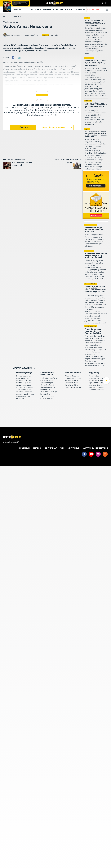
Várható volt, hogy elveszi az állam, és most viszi (94, 230)
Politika (47, 10)
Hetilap (17, 10)
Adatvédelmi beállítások (96, 461)
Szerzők (37, 461)
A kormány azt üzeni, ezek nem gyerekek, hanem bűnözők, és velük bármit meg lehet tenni (95, 63)
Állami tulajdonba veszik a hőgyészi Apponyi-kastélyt (93, 331)
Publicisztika (89, 58)
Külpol (87, 18)
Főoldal (7, 17)
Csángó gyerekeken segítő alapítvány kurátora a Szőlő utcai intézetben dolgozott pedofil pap (96, 134)
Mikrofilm (88, 100)
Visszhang (17, 17)
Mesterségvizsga (24, 386)
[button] (104, 10)
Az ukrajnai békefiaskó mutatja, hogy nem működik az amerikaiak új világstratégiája (95, 23)
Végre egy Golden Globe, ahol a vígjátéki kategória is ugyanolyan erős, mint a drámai (96, 105)
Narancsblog (89, 251)
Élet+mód (81, 10)
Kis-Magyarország (91, 225)
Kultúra (70, 10)
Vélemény (36, 10)
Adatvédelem (74, 461)
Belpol (87, 129)
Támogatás (93, 10)
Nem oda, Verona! (73, 386)
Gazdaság (58, 10)
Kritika (18, 382)
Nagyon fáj (94, 386)
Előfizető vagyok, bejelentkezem (56, 127)
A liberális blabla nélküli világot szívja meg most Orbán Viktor (96, 256)
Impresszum (24, 461)
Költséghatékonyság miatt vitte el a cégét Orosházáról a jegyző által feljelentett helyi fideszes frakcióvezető (95, 290)
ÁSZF (62, 461)
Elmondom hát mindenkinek (47, 387)
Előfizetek (23, 127)
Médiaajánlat (50, 461)
